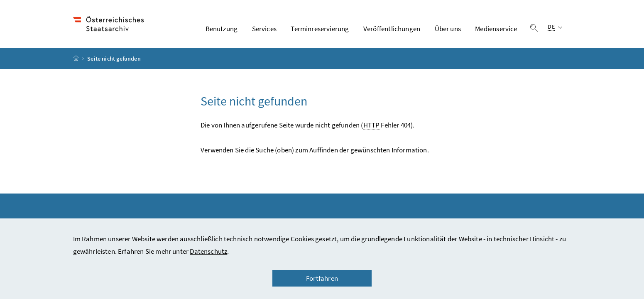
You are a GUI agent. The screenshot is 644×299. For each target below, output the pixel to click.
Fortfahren (322, 278)
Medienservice (496, 29)
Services (264, 29)
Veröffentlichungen (392, 29)
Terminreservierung (320, 29)
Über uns (448, 29)
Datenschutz (208, 251)
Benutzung (222, 29)
